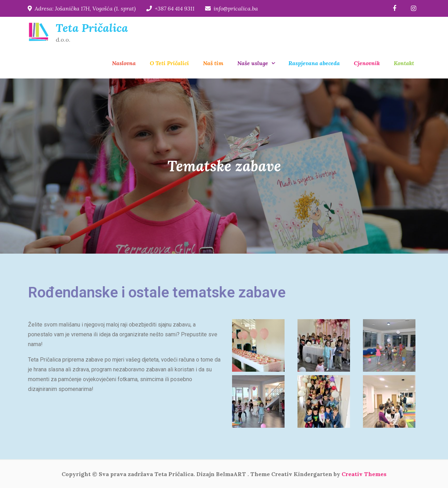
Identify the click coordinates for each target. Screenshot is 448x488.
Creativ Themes (364, 474)
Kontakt (404, 63)
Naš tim (213, 63)
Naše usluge (253, 63)
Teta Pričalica (92, 28)
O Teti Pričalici (169, 63)
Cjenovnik (367, 63)
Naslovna (124, 63)
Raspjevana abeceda (314, 63)
